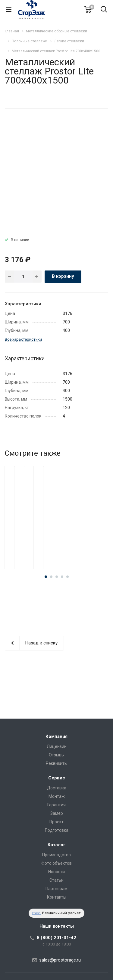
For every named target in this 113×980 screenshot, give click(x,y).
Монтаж (57, 796)
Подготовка (57, 830)
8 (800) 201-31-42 (56, 938)
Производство (56, 855)
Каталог (56, 845)
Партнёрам (56, 889)
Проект (56, 822)
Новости (56, 872)
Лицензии (57, 746)
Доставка (57, 788)
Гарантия (56, 805)
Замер (57, 813)
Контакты (57, 897)
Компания (56, 736)
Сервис (57, 778)
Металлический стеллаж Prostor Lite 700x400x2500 (57, 543)
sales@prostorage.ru (60, 960)
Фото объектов (56, 863)
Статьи (56, 880)
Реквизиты (57, 763)
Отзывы (57, 755)
